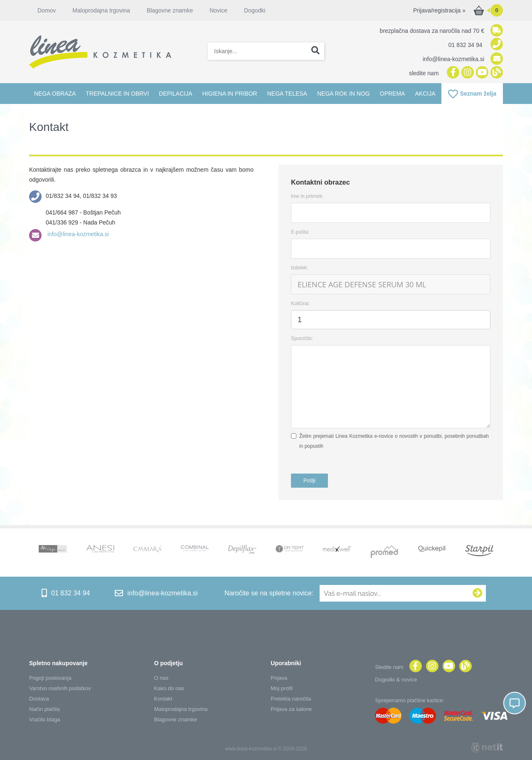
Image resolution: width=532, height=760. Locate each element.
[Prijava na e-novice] (478, 593)
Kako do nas (169, 688)
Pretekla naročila (291, 699)
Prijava (279, 678)
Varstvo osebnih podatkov (60, 688)
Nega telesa (287, 94)
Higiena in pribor (229, 94)
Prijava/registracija (439, 10)
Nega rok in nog (344, 94)
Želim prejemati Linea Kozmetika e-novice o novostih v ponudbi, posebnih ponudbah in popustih (394, 441)
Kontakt (163, 699)
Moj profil (282, 688)
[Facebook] (452, 73)
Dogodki (255, 10)
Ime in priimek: (307, 196)
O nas (161, 678)
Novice (218, 10)
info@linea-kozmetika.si (77, 234)
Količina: (300, 304)
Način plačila (44, 709)
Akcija (425, 94)
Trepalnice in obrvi (117, 94)
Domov (47, 10)
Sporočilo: (302, 338)
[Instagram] (467, 73)
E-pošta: (300, 232)
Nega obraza (55, 94)
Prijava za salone (291, 709)
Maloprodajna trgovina (101, 10)
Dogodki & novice (396, 680)
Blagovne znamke (170, 10)
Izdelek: (299, 268)
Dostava (39, 699)
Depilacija (175, 94)
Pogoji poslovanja (50, 678)
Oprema (393, 94)
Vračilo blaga (45, 719)
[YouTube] (481, 73)
